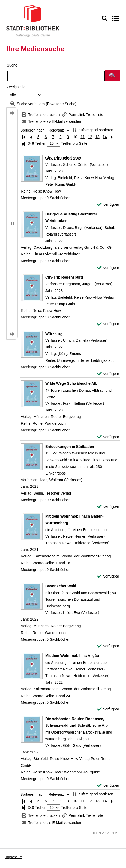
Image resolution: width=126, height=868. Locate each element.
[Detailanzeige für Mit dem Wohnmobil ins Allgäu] (72, 656)
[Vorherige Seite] (31, 137)
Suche (12, 65)
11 (83, 137)
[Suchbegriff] (56, 76)
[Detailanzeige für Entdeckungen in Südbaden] (70, 447)
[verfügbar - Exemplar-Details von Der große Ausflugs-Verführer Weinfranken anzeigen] (108, 268)
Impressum (14, 857)
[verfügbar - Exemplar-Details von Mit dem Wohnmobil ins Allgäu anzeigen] (108, 709)
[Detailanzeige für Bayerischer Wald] (61, 586)
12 (90, 137)
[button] (112, 76)
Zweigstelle (16, 87)
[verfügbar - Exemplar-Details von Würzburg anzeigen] (108, 374)
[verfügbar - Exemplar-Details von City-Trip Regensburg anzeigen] (108, 324)
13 (97, 137)
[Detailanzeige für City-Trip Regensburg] (64, 277)
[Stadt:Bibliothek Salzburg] (33, 21)
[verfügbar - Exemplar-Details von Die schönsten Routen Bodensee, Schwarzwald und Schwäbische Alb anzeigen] (108, 785)
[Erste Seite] (24, 137)
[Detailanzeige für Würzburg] (54, 334)
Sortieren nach (32, 130)
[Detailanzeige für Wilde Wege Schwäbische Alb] (71, 383)
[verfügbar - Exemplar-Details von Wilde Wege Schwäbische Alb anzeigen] (108, 437)
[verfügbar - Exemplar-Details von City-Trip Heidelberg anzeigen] (108, 205)
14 (105, 137)
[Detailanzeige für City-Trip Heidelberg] (63, 158)
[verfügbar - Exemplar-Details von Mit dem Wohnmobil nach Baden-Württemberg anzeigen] (108, 576)
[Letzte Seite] (24, 144)
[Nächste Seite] (112, 137)
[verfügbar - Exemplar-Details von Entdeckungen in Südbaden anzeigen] (108, 507)
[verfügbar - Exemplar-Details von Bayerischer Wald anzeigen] (108, 646)
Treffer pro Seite (74, 143)
